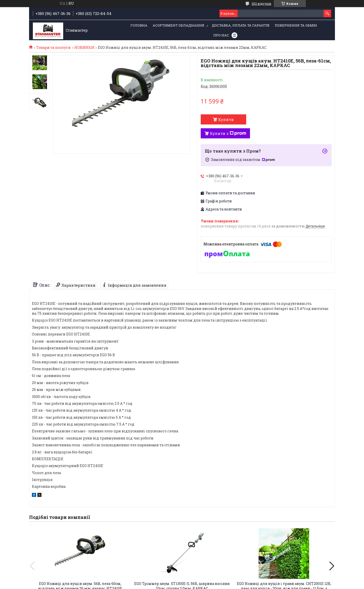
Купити (226, 119)
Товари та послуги (53, 48)
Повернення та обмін (296, 25)
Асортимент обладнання (178, 25)
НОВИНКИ (84, 48)
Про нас (221, 35)
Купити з (228, 133)
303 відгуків (261, 4)
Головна (139, 25)
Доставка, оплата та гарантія (241, 25)
